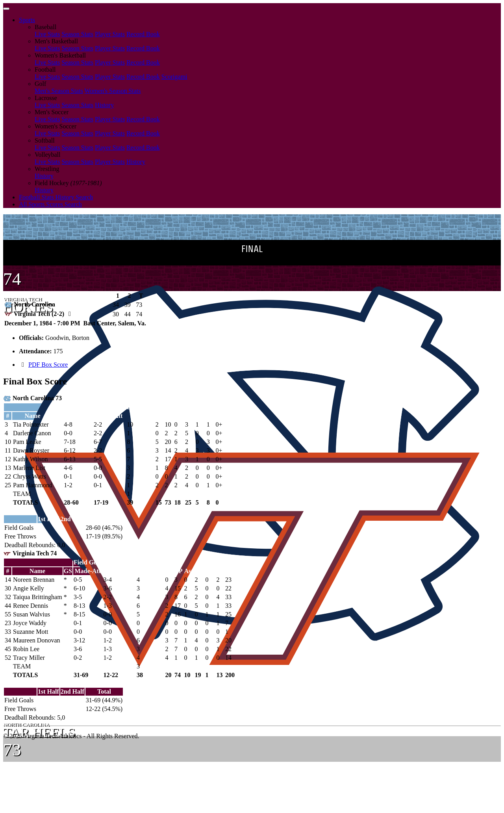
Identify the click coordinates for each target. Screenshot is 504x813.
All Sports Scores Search (50, 204)
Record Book (143, 34)
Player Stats (110, 34)
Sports (27, 20)
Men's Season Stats (59, 91)
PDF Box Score (48, 365)
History (104, 105)
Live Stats (47, 34)
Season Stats (77, 34)
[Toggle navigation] (6, 9)
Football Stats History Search (56, 197)
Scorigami (174, 77)
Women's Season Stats (113, 91)
